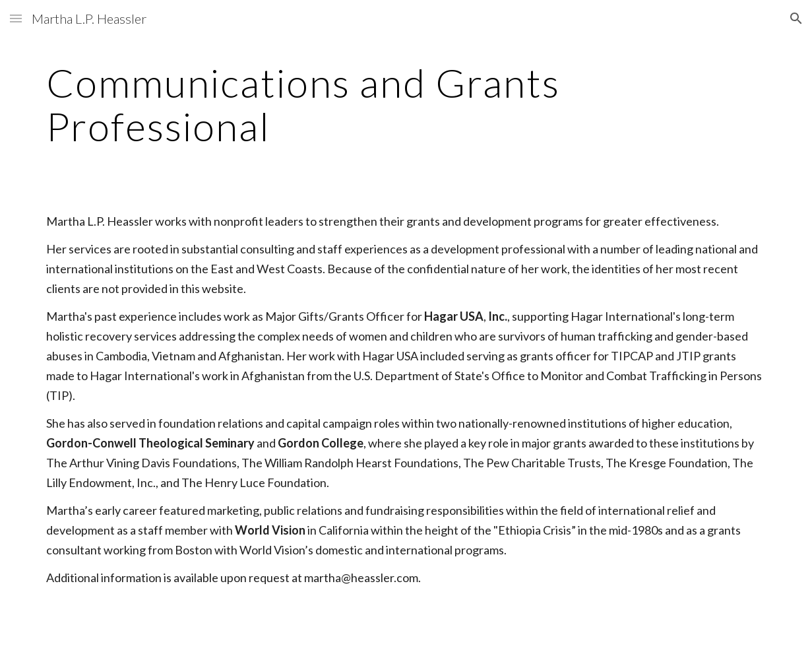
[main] (406, 104)
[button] (16, 18)
